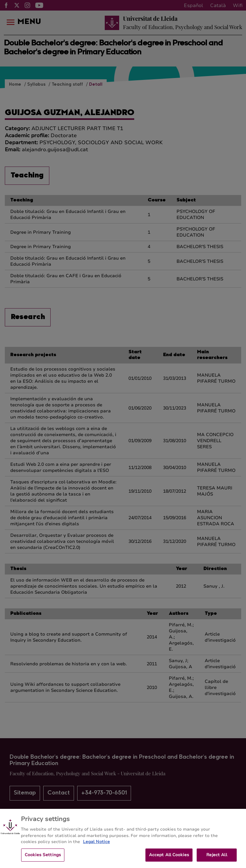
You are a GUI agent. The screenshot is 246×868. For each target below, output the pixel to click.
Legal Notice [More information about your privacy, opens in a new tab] (96, 848)
